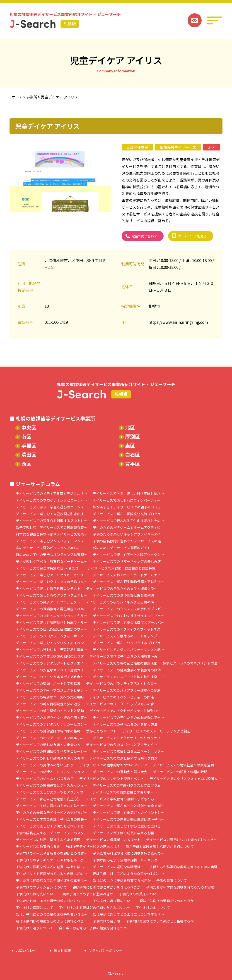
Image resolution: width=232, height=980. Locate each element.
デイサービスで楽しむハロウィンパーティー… (128, 500)
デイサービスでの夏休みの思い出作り (45, 765)
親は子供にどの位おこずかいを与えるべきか (106, 887)
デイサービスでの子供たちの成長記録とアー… (128, 717)
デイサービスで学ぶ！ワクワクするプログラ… (129, 643)
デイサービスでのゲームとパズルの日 (45, 779)
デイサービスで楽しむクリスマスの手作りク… (52, 582)
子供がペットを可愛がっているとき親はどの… (51, 874)
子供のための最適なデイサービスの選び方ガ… (52, 812)
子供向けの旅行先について (36, 894)
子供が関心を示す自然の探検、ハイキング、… (128, 860)
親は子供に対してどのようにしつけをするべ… (128, 914)
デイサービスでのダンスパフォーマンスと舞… (128, 650)
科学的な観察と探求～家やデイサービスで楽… (52, 534)
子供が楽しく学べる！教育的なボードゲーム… (52, 561)
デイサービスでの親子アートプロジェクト (48, 602)
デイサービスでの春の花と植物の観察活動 (125, 663)
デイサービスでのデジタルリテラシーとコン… (52, 724)
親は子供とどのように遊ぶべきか (88, 894)
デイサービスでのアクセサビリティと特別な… (125, 711)
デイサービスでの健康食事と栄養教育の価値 (127, 670)
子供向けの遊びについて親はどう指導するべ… (161, 921)
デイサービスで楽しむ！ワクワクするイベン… (52, 643)
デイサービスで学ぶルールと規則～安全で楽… (129, 806)
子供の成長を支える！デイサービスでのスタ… (52, 833)
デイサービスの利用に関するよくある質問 (48, 840)
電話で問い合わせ (144, 236)
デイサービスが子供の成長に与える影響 (123, 833)
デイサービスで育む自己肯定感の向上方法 (48, 799)
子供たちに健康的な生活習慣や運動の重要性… (52, 880)
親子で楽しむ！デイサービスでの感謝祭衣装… (52, 527)
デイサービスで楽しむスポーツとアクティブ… (51, 792)
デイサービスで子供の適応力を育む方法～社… (52, 806)
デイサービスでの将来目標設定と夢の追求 (48, 704)
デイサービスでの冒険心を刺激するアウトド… (52, 521)
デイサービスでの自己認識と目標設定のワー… (52, 629)
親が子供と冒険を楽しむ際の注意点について (160, 846)
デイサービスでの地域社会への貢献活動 (183, 765)
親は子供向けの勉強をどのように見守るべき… (52, 921)
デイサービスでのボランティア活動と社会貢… (122, 683)
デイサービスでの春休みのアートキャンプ (125, 636)
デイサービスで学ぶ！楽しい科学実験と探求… (128, 493)
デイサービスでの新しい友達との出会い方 (48, 745)
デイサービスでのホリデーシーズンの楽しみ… (51, 738)
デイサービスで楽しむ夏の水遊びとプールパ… (129, 622)
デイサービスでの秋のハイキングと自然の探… (122, 602)
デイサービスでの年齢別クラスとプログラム (127, 785)
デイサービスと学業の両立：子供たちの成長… (52, 819)
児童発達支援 (137, 147)
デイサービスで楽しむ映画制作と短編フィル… (52, 622)
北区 (212, 147)
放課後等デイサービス (178, 147)
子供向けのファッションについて (41, 887)
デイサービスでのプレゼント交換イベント (112, 779)
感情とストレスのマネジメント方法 (190, 663)
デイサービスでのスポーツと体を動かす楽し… (128, 677)
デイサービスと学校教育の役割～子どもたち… (122, 799)
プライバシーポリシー (106, 950)
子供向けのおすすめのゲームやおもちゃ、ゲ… (52, 860)
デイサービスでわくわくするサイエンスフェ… (129, 616)
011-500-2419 (56, 322)
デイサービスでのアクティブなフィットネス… (128, 629)
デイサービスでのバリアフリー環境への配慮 (127, 690)
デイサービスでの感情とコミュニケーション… (52, 772)
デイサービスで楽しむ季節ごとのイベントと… (129, 812)
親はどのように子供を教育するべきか (122, 880)
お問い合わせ (26, 950)
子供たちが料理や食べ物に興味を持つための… (129, 853)
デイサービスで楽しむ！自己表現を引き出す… (52, 514)
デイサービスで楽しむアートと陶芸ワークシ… (128, 554)
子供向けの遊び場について (113, 901)
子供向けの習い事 (106, 921)
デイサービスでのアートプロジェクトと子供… (51, 690)
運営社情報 (62, 950)
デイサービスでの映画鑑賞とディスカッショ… (51, 785)
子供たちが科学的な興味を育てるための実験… (185, 867)
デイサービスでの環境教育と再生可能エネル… (52, 609)
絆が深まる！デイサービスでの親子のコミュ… (129, 507)
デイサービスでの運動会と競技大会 (120, 772)
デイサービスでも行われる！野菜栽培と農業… (51, 650)
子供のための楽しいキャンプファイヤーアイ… (128, 534)
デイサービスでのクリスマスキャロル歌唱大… (185, 779)
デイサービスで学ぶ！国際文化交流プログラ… (129, 514)
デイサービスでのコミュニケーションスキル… (52, 616)
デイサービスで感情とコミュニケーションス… (129, 751)
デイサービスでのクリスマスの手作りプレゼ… (129, 609)
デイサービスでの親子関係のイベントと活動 (50, 711)
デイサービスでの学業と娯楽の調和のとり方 (50, 656)
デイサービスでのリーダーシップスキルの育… (122, 704)
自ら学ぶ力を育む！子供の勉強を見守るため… (95, 928)
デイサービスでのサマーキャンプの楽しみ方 (127, 561)
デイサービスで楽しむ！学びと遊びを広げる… (129, 826)
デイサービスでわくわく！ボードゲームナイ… (128, 575)
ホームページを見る (192, 236)
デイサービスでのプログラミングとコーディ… (51, 500)
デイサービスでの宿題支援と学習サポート (125, 792)
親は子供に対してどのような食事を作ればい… (128, 874)
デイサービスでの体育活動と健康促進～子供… (129, 819)
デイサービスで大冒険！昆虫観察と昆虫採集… (123, 568)
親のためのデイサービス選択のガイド (122, 548)
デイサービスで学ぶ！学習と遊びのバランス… (52, 507)
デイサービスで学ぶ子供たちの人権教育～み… (125, 656)
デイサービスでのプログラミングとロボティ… (51, 636)
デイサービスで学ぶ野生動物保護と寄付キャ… (129, 582)
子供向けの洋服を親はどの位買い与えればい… (52, 867)
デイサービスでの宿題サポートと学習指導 (48, 683)
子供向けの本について (153, 907)
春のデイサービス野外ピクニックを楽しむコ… (52, 548)
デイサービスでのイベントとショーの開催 (122, 697)
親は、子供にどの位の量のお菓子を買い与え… (52, 914)
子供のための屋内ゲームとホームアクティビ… (128, 527)
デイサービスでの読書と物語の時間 (180, 772)
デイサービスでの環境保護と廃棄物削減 (123, 595)
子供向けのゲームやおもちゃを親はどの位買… (52, 853)
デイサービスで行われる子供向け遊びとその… (128, 521)
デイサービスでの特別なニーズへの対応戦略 (50, 697)
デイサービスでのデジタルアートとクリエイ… (51, 663)
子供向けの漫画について (35, 907)
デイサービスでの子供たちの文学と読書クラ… (122, 588)
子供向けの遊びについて (35, 928)
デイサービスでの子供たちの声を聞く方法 (125, 724)
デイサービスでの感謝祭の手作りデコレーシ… (52, 751)
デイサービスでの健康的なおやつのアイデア (113, 765)
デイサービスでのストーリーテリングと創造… (158, 731)
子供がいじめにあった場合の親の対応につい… (52, 901)
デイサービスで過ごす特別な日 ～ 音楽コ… (49, 568)
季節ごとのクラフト (101, 731)
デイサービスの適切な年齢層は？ (118, 867)
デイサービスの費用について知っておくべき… (182, 840)
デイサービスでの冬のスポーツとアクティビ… (122, 745)
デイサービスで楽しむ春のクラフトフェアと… (52, 595)
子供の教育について (172, 880)
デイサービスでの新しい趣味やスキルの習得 (50, 758)
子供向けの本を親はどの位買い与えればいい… (95, 907)
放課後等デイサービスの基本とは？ (93, 846)
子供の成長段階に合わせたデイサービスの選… (129, 541)
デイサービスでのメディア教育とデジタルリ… (51, 493)
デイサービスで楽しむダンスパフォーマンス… (52, 541)
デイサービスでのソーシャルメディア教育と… (51, 677)
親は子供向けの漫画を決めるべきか (167, 901)
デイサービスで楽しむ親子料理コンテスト (48, 588)
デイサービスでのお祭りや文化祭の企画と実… (52, 717)
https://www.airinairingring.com (178, 322)
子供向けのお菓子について (139, 894)
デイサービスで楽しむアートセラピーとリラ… (51, 575)
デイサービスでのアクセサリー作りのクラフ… (128, 738)
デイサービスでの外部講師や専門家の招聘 (48, 731)
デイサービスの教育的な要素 (38, 846)
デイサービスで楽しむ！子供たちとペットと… (52, 826)
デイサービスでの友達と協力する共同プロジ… (125, 758)
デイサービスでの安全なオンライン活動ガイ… (52, 670)
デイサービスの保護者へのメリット (113, 840)
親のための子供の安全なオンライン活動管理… (52, 554)
